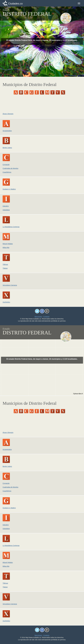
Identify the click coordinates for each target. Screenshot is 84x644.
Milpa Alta (6, 248)
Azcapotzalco (7, 131)
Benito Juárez (7, 148)
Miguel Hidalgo (8, 244)
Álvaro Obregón (8, 114)
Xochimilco (6, 302)
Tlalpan (5, 268)
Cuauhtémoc (7, 172)
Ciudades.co (15, 4)
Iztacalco (6, 206)
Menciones (38, 317)
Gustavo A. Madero (9, 189)
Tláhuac (5, 264)
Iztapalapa (6, 210)
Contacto (46, 317)
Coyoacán (6, 165)
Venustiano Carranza (10, 285)
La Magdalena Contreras (11, 227)
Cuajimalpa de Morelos (10, 168)
